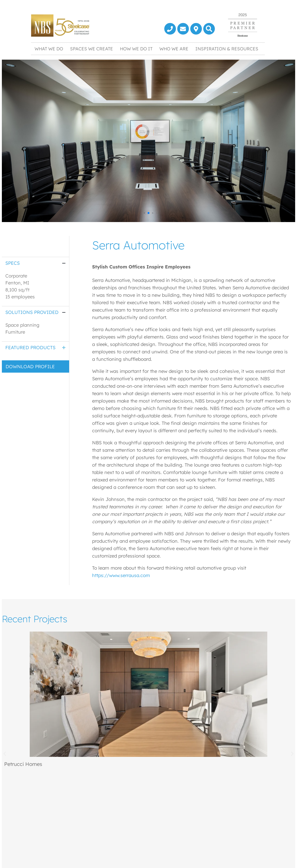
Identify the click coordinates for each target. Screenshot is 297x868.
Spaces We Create (92, 49)
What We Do (49, 49)
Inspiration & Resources (227, 49)
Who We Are (174, 49)
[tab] (36, 263)
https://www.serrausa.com (121, 575)
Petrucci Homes (23, 764)
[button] (209, 29)
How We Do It (136, 49)
